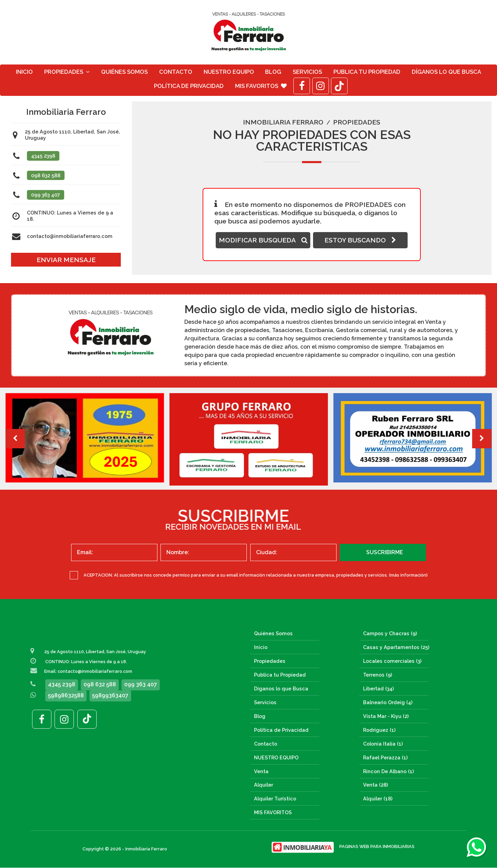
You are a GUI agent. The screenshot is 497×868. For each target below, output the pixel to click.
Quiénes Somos (124, 72)
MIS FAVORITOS (261, 86)
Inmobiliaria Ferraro (283, 122)
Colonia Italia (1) (383, 744)
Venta (261, 771)
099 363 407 (46, 195)
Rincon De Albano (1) (388, 771)
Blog (273, 72)
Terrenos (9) (378, 675)
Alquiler (264, 785)
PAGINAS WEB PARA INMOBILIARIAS (377, 847)
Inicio (24, 72)
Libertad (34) (378, 689)
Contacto (176, 72)
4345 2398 (43, 156)
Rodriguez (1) (379, 730)
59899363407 (110, 695)
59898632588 (66, 695)
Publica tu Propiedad (367, 72)
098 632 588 (46, 175)
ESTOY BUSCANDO (360, 240)
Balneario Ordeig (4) (388, 702)
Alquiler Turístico (275, 799)
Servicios (307, 72)
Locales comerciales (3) (392, 661)
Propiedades (67, 72)
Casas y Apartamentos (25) (396, 647)
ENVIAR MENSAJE (66, 260)
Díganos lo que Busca (446, 72)
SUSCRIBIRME (385, 552)
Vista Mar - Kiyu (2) (386, 716)
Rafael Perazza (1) (385, 757)
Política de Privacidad (189, 86)
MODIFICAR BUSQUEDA (263, 240)
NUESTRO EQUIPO (229, 72)
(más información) (408, 575)
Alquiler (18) (378, 799)
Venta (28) (376, 785)
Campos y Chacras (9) (390, 633)
